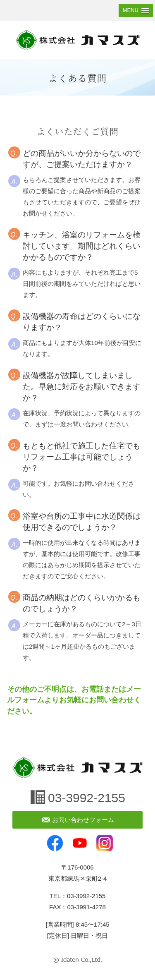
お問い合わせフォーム (83, 820)
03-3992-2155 (87, 798)
